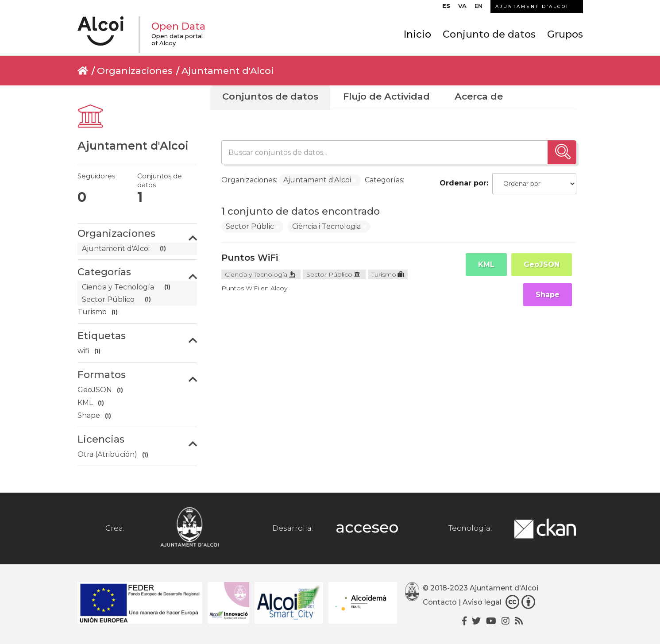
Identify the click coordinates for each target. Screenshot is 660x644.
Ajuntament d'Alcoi (228, 71)
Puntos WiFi (250, 258)
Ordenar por (463, 183)
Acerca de (479, 96)
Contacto (440, 602)
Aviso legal (482, 602)
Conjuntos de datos (270, 96)
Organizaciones (135, 71)
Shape (548, 295)
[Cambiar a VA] (462, 8)
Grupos (565, 34)
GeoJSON (542, 264)
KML (486, 264)
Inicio (417, 34)
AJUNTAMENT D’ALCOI (532, 6)
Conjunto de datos (489, 34)
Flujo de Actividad (386, 96)
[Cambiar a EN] (479, 8)
